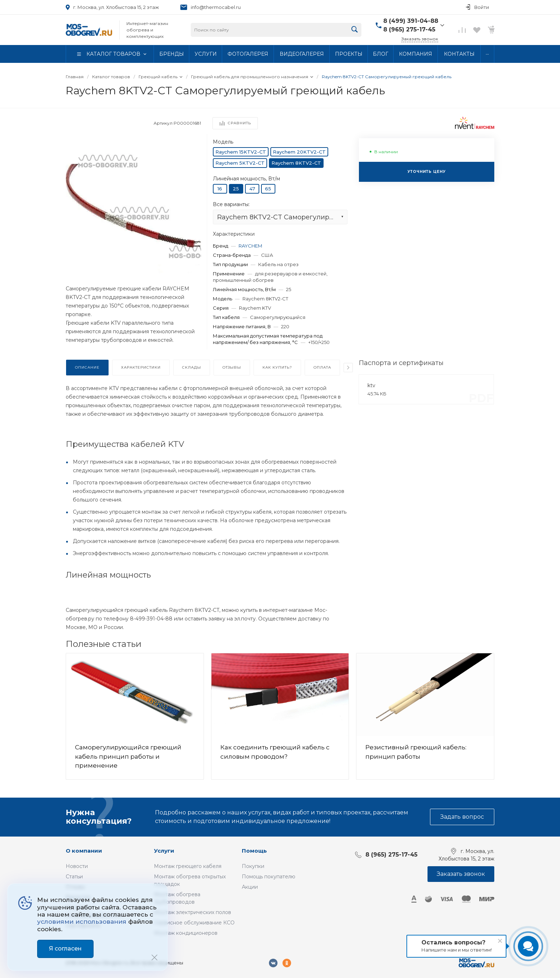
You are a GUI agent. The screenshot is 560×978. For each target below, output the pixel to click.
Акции (250, 887)
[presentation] (348, 368)
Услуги (164, 851)
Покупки (253, 866)
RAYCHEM (250, 246)
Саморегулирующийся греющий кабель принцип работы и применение (128, 756)
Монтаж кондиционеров (186, 933)
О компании (84, 851)
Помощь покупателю (269, 877)
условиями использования (82, 922)
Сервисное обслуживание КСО (194, 923)
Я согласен (65, 949)
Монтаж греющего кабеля (188, 866)
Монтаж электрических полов (192, 912)
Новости (77, 866)
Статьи (74, 877)
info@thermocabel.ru (216, 7)
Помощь (254, 851)
